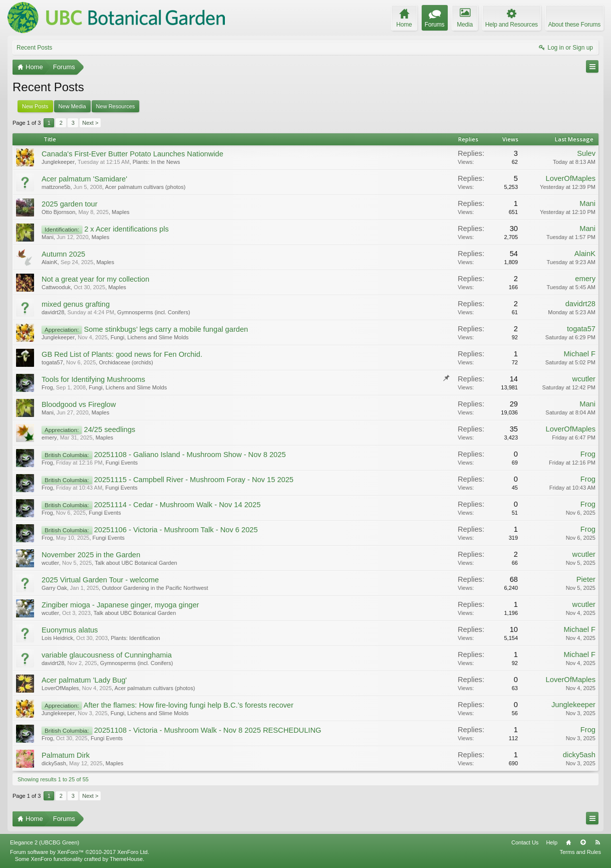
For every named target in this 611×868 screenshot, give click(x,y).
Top (583, 842)
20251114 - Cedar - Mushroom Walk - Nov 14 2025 (178, 505)
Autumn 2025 (63, 254)
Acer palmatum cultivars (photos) (145, 187)
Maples (120, 212)
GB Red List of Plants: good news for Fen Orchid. (122, 354)
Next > (90, 123)
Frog (47, 387)
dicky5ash (54, 763)
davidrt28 (53, 312)
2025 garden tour (70, 204)
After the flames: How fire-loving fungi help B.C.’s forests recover (189, 705)
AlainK (50, 262)
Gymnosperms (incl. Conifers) (154, 312)
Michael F (579, 354)
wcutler (584, 379)
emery (585, 279)
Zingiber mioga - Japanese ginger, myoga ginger (120, 605)
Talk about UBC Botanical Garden (136, 563)
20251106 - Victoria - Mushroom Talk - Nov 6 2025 (176, 530)
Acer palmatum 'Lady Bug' (84, 680)
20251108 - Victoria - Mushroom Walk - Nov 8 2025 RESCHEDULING (208, 730)
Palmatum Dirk (66, 755)
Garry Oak (54, 588)
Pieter (586, 579)
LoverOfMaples (571, 178)
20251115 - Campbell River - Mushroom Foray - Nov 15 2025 (194, 480)
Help (552, 842)
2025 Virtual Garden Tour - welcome (100, 580)
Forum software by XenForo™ (80, 852)
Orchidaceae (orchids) (126, 362)
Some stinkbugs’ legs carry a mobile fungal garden (166, 329)
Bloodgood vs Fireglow (79, 404)
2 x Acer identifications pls (126, 229)
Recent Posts (34, 48)
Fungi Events (122, 463)
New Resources (116, 106)
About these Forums (574, 25)
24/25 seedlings (109, 429)
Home (568, 842)
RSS (597, 842)
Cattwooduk (56, 287)
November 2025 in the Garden (91, 555)
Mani (587, 203)
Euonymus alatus (70, 630)
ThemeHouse (126, 859)
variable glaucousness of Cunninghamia (107, 655)
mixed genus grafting (76, 304)
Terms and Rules (580, 852)
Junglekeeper (58, 162)
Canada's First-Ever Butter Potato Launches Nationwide (132, 154)
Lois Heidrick (57, 638)
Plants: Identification (135, 638)
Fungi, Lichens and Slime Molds (150, 337)
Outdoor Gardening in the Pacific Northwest (155, 588)
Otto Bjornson (58, 212)
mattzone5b (56, 187)
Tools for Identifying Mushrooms (93, 379)
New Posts (35, 106)
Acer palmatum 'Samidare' (84, 179)
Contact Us (525, 842)
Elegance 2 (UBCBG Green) (45, 842)
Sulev (586, 153)
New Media (72, 106)
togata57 (581, 329)
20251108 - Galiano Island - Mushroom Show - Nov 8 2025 (190, 455)
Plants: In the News (157, 162)
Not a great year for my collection (95, 279)
